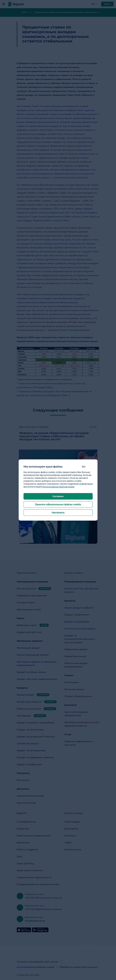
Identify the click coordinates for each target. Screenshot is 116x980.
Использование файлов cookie (58, 487)
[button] (86, 467)
